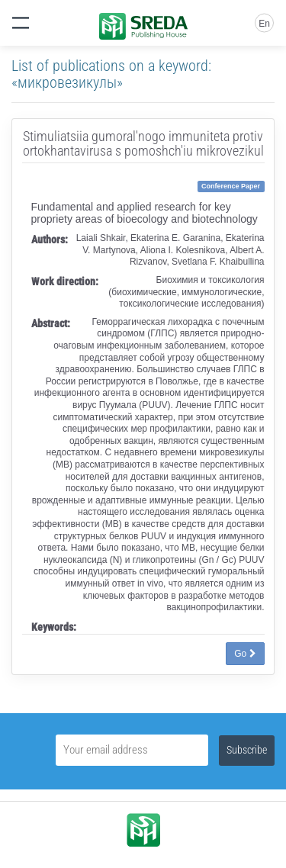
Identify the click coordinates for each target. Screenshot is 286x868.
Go (245, 654)
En (264, 24)
